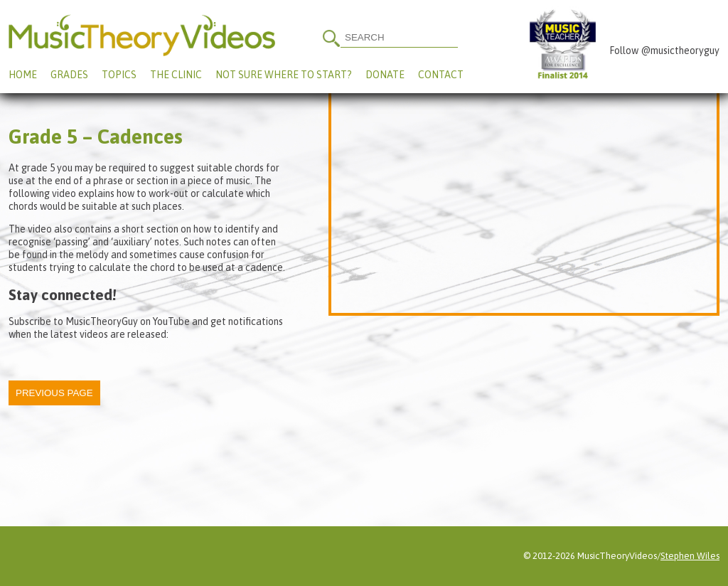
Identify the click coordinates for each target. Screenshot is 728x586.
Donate (385, 75)
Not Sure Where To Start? (284, 75)
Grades (69, 75)
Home (23, 75)
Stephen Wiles (690, 556)
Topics (119, 75)
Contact (441, 75)
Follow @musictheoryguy (664, 50)
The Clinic (176, 75)
